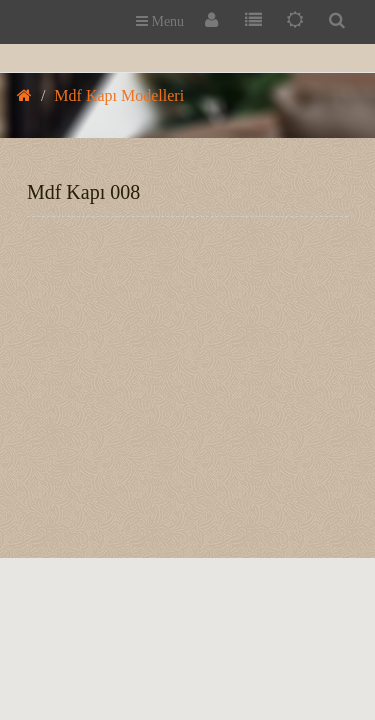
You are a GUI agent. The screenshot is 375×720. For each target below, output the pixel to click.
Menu (160, 21)
